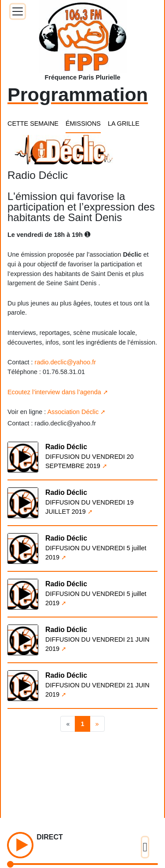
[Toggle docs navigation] (18, 11)
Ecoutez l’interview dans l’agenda (54, 392)
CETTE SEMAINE (33, 123)
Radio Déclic (66, 447)
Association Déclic (73, 412)
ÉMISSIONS (83, 123)
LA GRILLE (124, 123)
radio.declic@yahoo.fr (65, 362)
